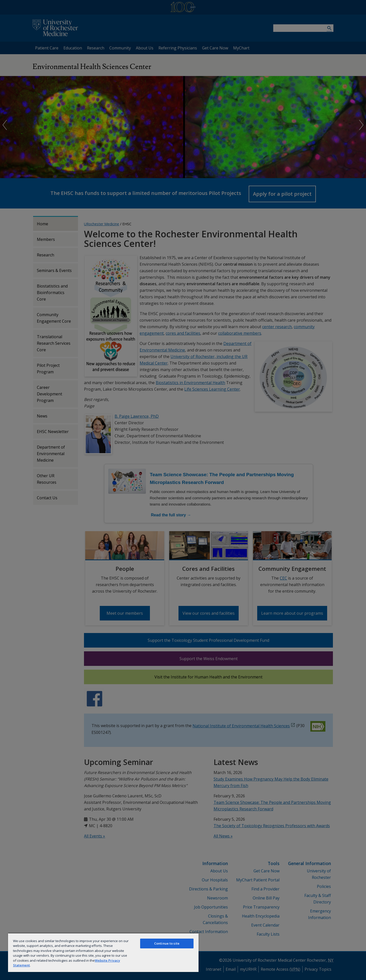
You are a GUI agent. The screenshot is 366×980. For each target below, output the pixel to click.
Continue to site (167, 943)
